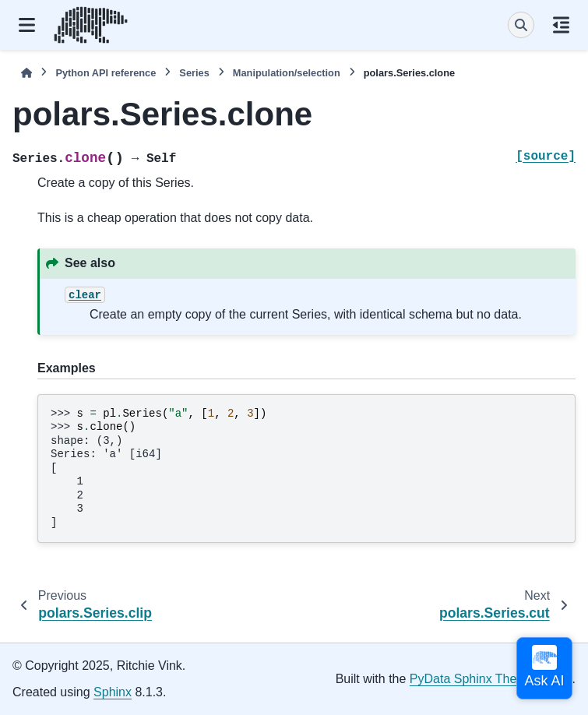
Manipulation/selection (287, 73)
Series (194, 73)
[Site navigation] (27, 25)
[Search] (521, 25)
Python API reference (106, 73)
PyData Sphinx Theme (472, 679)
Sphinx (113, 692)
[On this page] (561, 25)
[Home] (26, 73)
